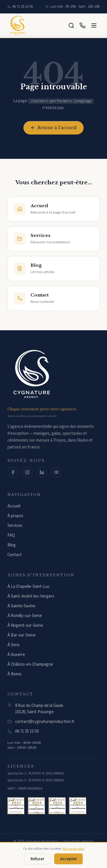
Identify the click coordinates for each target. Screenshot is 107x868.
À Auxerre (16, 655)
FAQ (11, 535)
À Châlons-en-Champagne (30, 664)
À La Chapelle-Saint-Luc (29, 587)
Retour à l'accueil (53, 128)
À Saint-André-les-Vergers (31, 596)
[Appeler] (83, 26)
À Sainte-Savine (21, 606)
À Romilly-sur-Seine (25, 616)
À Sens (14, 645)
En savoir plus (74, 849)
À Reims (15, 674)
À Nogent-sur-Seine (25, 625)
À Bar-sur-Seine (22, 635)
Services (15, 526)
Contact (15, 555)
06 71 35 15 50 (20, 7)
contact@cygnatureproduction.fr (41, 722)
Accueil (14, 506)
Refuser (37, 859)
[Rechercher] (71, 26)
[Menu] (94, 26)
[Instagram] (27, 472)
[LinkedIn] (42, 472)
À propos (15, 516)
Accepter (68, 859)
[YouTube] (56, 472)
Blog (12, 545)
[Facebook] (13, 472)
